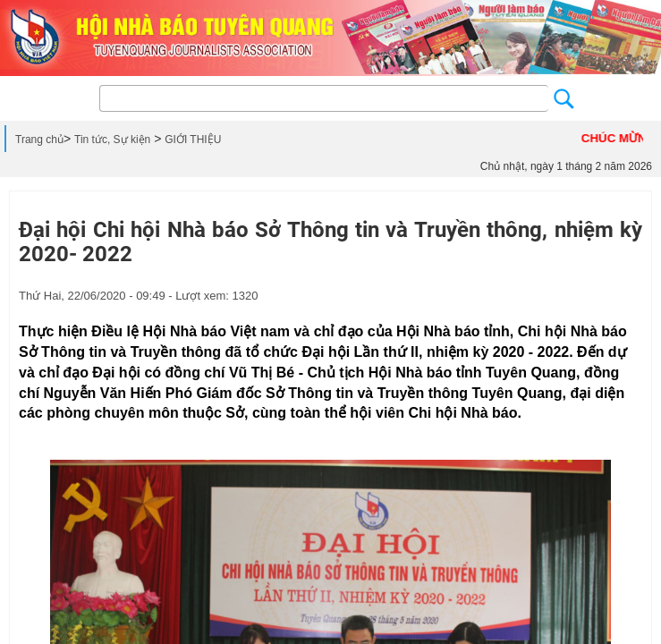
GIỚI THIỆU (193, 140)
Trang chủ (39, 140)
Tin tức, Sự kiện (112, 140)
